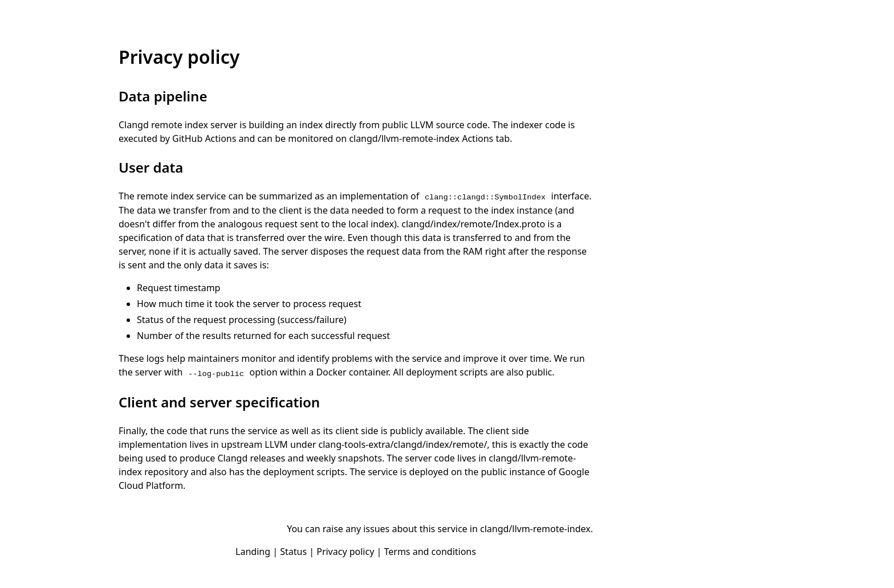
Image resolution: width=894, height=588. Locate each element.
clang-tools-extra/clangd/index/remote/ (403, 444)
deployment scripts (447, 372)
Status (293, 552)
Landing (253, 552)
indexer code (538, 125)
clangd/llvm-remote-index (535, 529)
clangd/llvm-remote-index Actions (421, 138)
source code (462, 125)
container (369, 372)
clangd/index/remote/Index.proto (473, 224)
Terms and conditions (430, 552)
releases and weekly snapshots (316, 458)
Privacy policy (345, 552)
